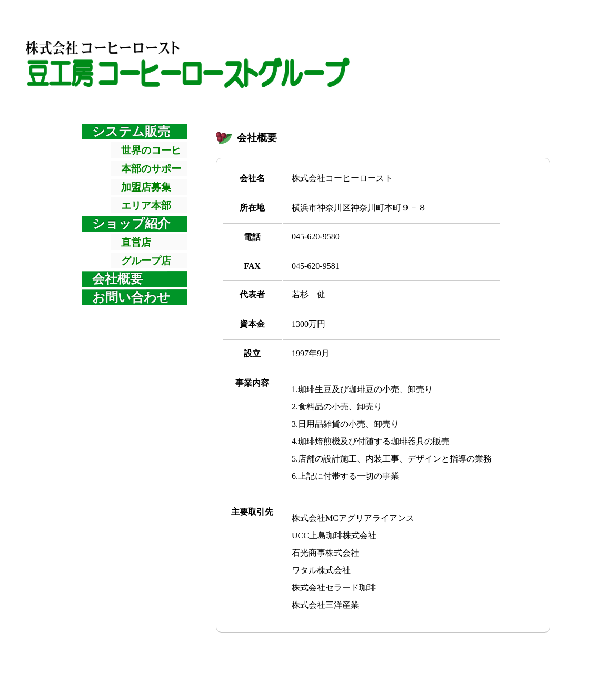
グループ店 (146, 261)
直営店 (136, 242)
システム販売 (131, 132)
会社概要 (117, 279)
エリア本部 (146, 205)
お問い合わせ (131, 297)
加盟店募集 (146, 187)
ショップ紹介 (131, 224)
